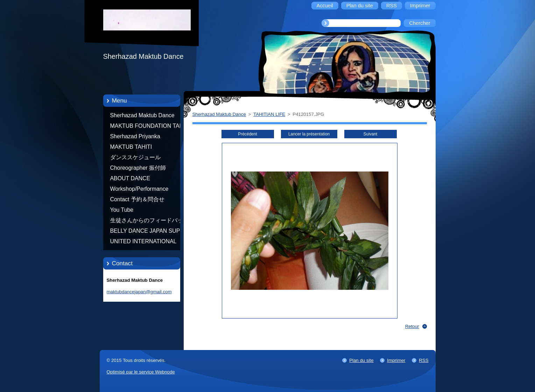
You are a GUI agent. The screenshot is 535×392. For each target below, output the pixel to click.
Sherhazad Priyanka (135, 136)
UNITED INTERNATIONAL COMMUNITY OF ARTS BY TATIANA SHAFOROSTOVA (145, 243)
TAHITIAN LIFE (269, 114)
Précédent (247, 134)
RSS (424, 360)
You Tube (122, 210)
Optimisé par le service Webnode (141, 372)
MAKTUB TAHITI (131, 147)
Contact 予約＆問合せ (137, 199)
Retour (412, 326)
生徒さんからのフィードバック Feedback (149, 222)
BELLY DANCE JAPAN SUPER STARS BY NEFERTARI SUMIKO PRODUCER (149, 232)
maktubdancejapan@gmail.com (139, 292)
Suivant (371, 134)
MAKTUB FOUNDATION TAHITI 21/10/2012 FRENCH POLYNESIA (150, 127)
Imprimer (396, 360)
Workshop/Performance (139, 189)
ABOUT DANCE (130, 178)
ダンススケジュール (135, 157)
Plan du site (361, 360)
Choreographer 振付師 (138, 168)
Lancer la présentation (309, 134)
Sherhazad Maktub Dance (142, 115)
